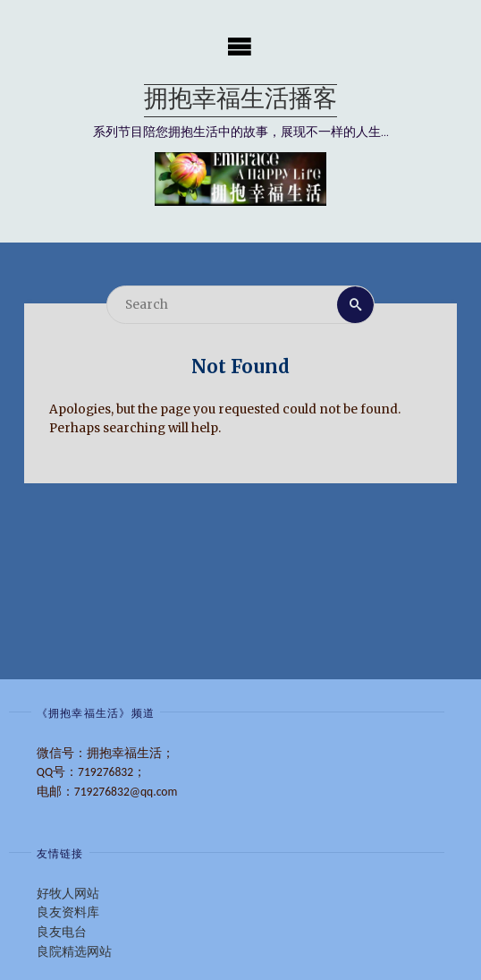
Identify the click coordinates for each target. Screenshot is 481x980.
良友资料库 (68, 912)
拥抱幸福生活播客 (240, 101)
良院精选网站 (74, 952)
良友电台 (62, 932)
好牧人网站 (68, 894)
